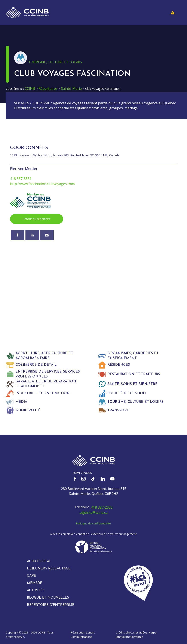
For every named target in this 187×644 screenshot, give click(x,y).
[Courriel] (47, 235)
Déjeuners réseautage (49, 569)
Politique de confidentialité (93, 523)
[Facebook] (18, 235)
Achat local (39, 561)
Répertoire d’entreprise (51, 605)
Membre (35, 583)
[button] (176, 12)
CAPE (31, 576)
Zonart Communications (83, 635)
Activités (36, 590)
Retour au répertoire (37, 219)
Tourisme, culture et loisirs (55, 62)
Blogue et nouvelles (48, 598)
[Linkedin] (32, 235)
